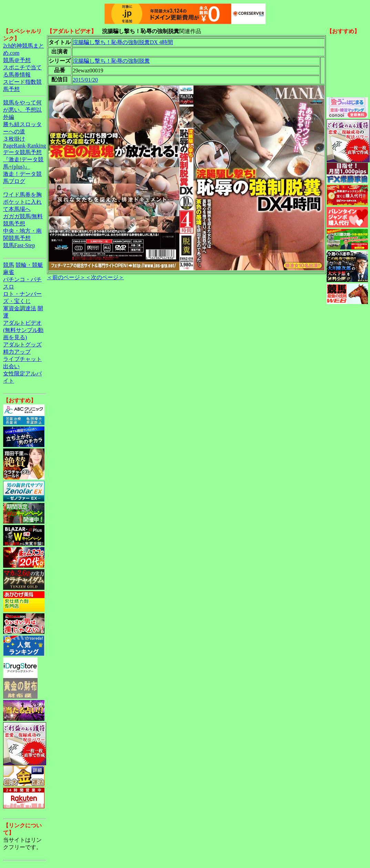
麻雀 (9, 272)
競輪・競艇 (29, 265)
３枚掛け (14, 139)
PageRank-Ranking (24, 146)
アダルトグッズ (22, 345)
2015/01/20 (85, 80)
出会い (11, 366)
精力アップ (17, 352)
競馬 (9, 265)
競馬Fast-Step (19, 245)
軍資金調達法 (20, 308)
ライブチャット (22, 359)
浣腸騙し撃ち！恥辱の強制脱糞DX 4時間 (123, 42)
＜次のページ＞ (105, 277)
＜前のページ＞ (66, 277)
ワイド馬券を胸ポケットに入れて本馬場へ (22, 202)
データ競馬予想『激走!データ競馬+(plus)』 (23, 159)
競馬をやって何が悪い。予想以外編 (22, 110)
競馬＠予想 (17, 60)
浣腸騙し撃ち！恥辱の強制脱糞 (111, 61)
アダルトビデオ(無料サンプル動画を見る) (23, 330)
